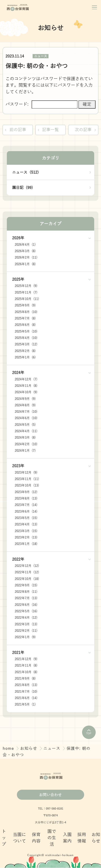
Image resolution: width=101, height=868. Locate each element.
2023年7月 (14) (26, 505)
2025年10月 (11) (27, 299)
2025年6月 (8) (25, 325)
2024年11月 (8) (26, 386)
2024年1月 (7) (25, 451)
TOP (89, 732)
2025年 (18, 280)
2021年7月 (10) (26, 692)
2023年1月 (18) (26, 544)
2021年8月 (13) (26, 685)
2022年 (18, 559)
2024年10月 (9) (26, 393)
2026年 (18, 238)
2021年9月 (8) (25, 679)
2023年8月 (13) (26, 499)
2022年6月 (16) (26, 605)
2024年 (18, 373)
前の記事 (18, 130)
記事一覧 (50, 130)
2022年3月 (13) (26, 624)
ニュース (41, 56)
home (9, 749)
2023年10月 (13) (27, 486)
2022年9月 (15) (26, 586)
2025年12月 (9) (26, 286)
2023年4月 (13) (26, 525)
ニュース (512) (25, 173)
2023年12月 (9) (26, 473)
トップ (4, 838)
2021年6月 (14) (26, 698)
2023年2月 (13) (26, 538)
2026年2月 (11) (26, 258)
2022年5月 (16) (26, 612)
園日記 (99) (23, 188)
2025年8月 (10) (26, 312)
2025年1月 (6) (25, 358)
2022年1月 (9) (25, 638)
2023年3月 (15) (26, 531)
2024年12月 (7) (26, 380)
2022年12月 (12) (27, 566)
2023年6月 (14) (26, 512)
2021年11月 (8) (26, 666)
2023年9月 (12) (26, 492)
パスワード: (41, 105)
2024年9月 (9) (25, 399)
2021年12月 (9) (26, 659)
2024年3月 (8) (25, 438)
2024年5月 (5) (25, 425)
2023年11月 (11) (27, 479)
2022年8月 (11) (26, 592)
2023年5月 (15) (26, 518)
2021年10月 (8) (26, 672)
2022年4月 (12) (26, 618)
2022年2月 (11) (26, 631)
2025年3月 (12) (26, 345)
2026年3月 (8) (25, 251)
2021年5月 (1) (25, 705)
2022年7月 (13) (26, 599)
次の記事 (83, 130)
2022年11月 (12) (27, 573)
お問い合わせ (50, 795)
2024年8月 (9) (25, 405)
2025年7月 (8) (25, 319)
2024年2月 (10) (26, 444)
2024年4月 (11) (26, 432)
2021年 (18, 653)
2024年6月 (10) (26, 418)
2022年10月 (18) (27, 579)
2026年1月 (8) (25, 264)
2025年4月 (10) (26, 338)
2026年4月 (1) (25, 245)
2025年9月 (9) (25, 306)
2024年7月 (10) (26, 412)
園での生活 (52, 838)
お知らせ (29, 749)
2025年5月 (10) (26, 332)
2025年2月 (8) (25, 351)
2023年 (18, 466)
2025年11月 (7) (26, 293)
